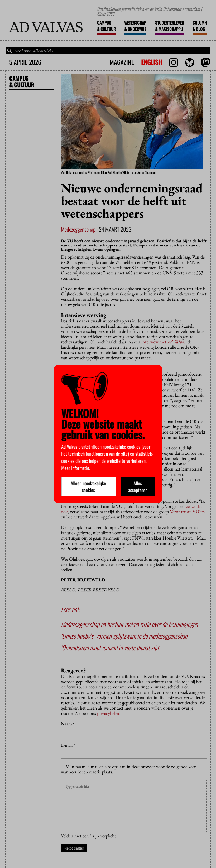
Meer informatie (75, 468)
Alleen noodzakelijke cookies (89, 487)
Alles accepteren (138, 487)
